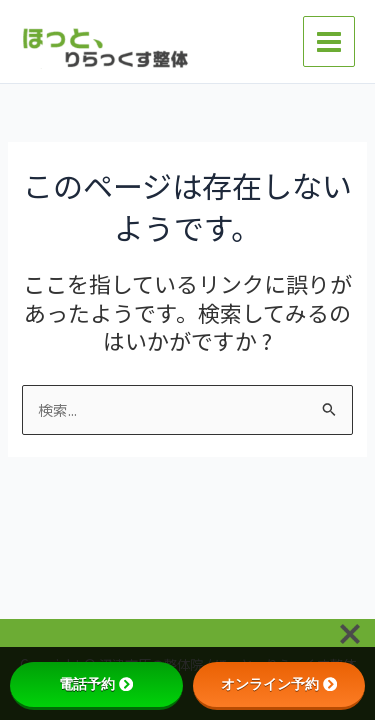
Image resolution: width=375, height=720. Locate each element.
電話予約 (96, 684)
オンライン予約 (279, 684)
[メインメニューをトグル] (329, 42)
